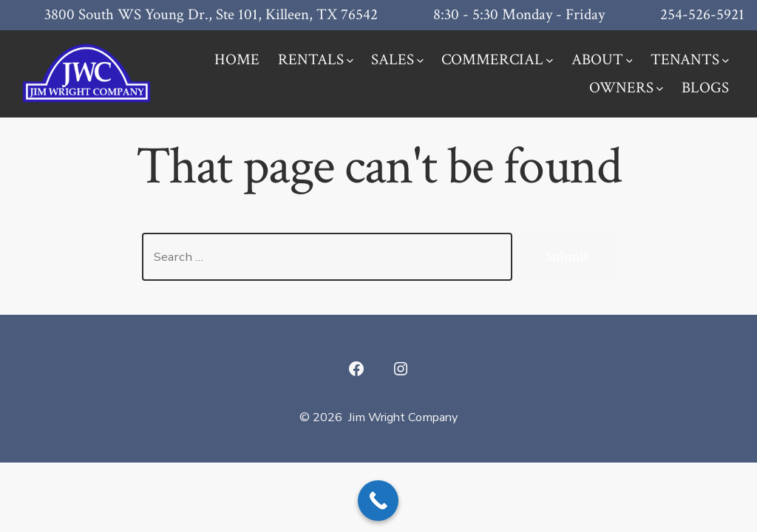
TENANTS (690, 59)
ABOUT (602, 59)
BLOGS (705, 88)
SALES (397, 59)
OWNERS (626, 88)
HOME (237, 59)
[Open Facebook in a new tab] (356, 369)
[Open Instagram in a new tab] (401, 369)
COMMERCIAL (497, 59)
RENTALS (316, 59)
